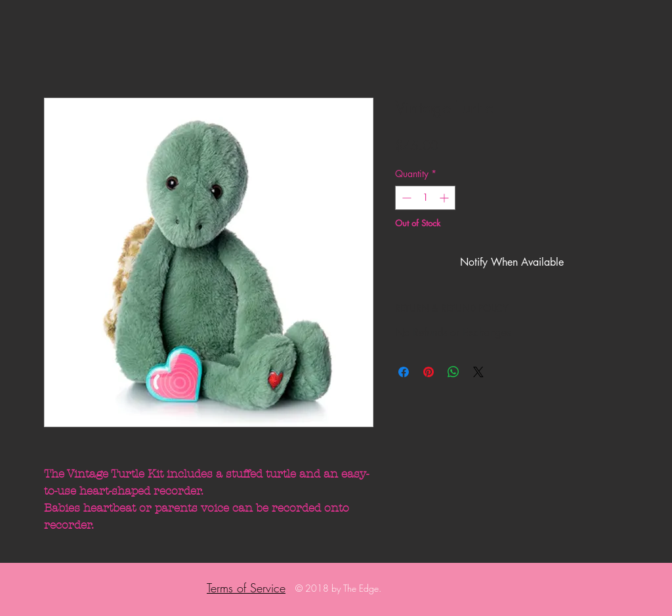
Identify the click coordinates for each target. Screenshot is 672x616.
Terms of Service (246, 588)
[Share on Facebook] (404, 372)
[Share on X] (478, 372)
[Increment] (445, 198)
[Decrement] (405, 198)
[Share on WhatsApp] (453, 372)
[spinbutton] (425, 198)
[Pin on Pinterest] (429, 372)
